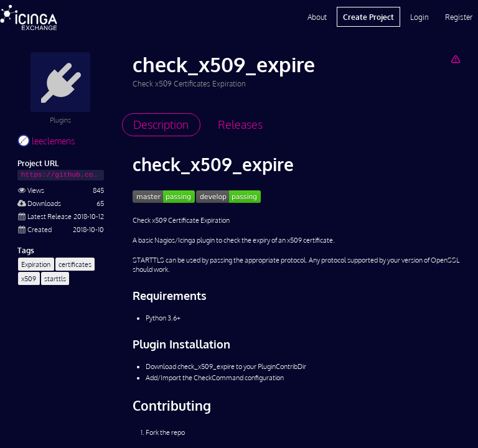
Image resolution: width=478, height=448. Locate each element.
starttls (55, 278)
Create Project (368, 17)
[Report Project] (455, 59)
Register (459, 17)
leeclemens (46, 141)
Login (419, 17)
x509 (29, 278)
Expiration (36, 264)
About (317, 17)
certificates (75, 264)
